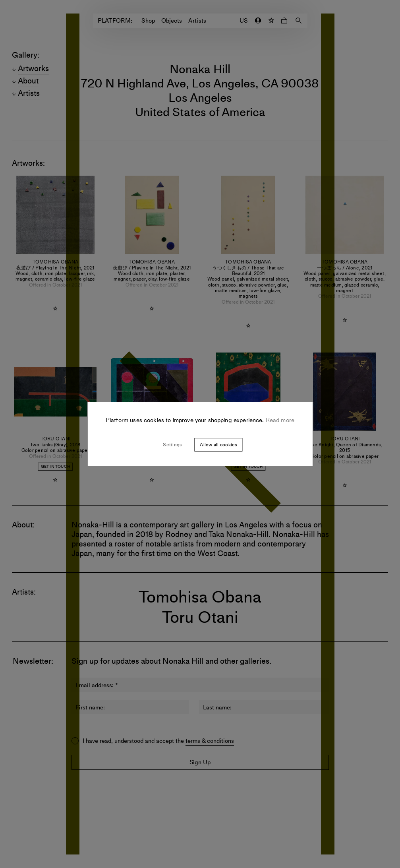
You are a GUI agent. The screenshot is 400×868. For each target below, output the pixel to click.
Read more (279, 420)
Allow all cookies (218, 445)
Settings (172, 445)
